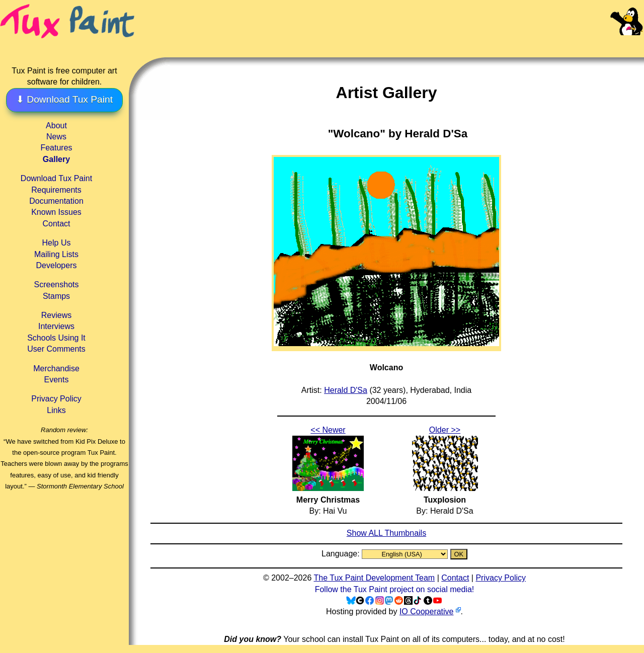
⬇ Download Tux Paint (64, 99)
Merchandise (56, 369)
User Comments (56, 349)
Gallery (56, 159)
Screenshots (57, 284)
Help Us (57, 243)
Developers (57, 265)
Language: (342, 554)
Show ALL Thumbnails (386, 533)
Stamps (56, 296)
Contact (56, 224)
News (56, 137)
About (56, 126)
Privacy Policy (56, 399)
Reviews (56, 315)
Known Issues (56, 212)
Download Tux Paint (56, 178)
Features (56, 148)
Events (57, 380)
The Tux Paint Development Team (374, 578)
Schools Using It (56, 338)
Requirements (56, 190)
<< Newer (328, 430)
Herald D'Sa (346, 390)
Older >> (445, 430)
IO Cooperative (427, 611)
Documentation (56, 201)
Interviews (56, 326)
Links (56, 410)
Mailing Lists (56, 254)
